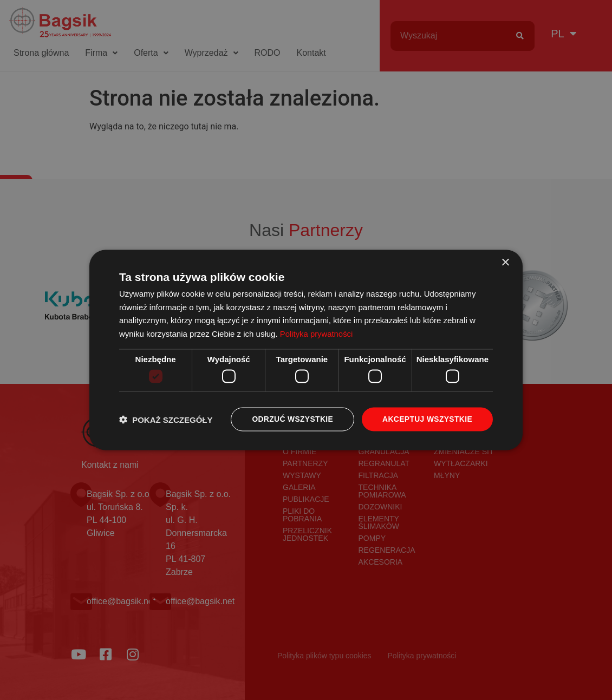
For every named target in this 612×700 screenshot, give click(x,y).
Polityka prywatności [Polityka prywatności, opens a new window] (317, 333)
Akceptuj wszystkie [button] (427, 420)
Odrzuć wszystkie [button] (291, 420)
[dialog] (306, 350)
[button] (166, 419)
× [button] (505, 262)
